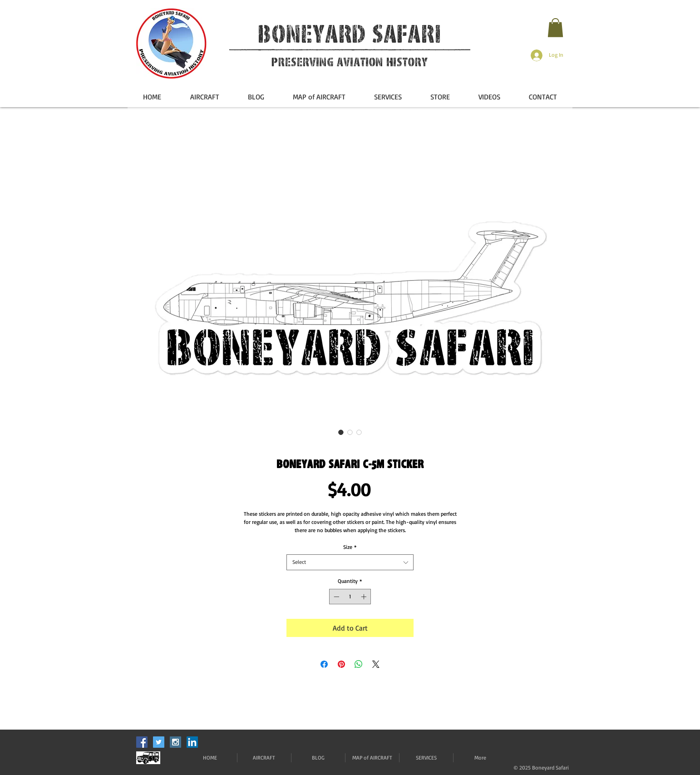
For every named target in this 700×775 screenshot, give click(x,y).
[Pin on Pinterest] (341, 664)
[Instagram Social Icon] (175, 742)
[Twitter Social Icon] (159, 742)
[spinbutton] (350, 597)
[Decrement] (335, 597)
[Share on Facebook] (324, 664)
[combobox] (350, 562)
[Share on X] (376, 664)
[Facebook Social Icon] (142, 742)
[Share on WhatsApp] (359, 664)
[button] (555, 28)
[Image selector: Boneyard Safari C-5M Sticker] (341, 432)
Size (350, 547)
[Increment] (365, 597)
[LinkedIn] (192, 742)
